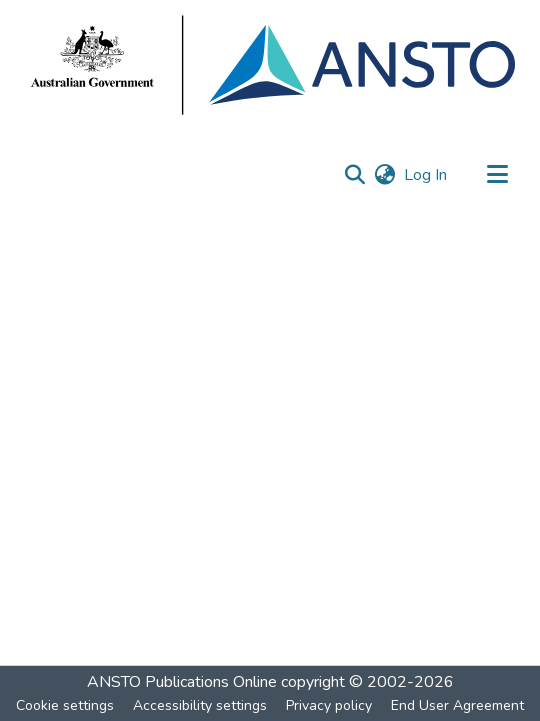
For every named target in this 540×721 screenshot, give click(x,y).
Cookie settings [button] (65, 705)
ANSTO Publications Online (182, 682)
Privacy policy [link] (329, 705)
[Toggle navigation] (497, 175)
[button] (354, 175)
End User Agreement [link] (457, 705)
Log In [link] (426, 175)
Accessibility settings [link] (200, 705)
